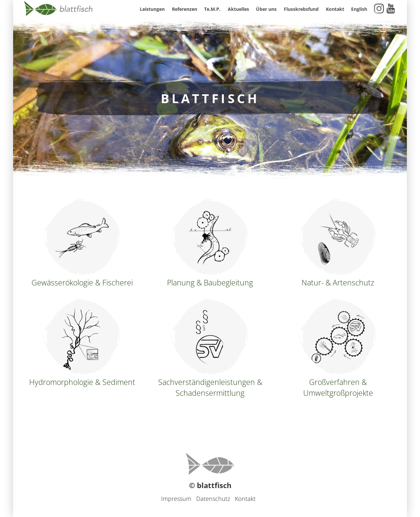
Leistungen (152, 9)
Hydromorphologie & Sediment (82, 343)
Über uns (266, 9)
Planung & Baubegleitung (210, 243)
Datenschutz (213, 499)
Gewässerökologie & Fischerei (82, 243)
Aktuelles (238, 9)
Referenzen (185, 9)
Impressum (176, 499)
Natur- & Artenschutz (338, 243)
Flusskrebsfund (301, 9)
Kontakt (335, 9)
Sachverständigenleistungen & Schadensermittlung (210, 348)
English (359, 9)
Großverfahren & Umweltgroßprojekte (338, 348)
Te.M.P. (212, 9)
